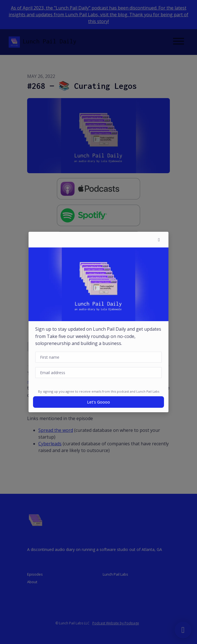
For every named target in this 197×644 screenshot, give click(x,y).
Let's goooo (98, 402)
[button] (159, 240)
